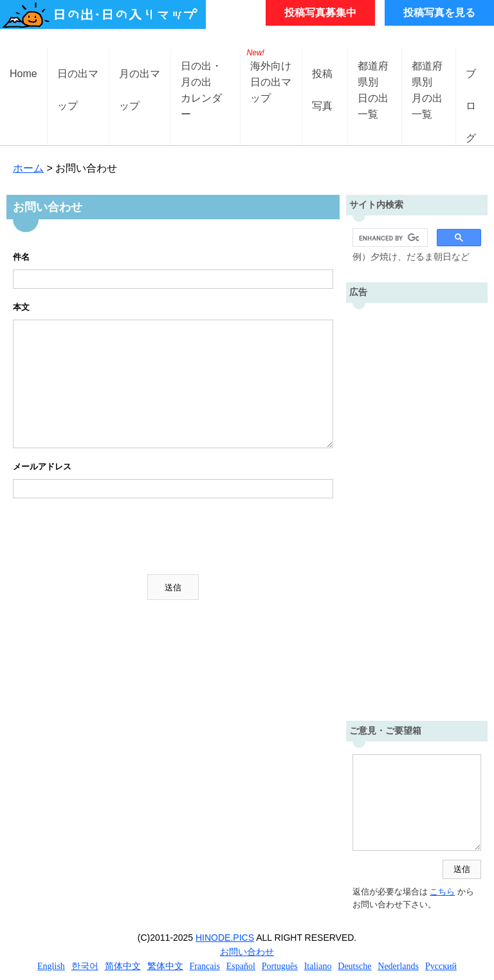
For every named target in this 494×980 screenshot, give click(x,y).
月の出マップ (140, 84)
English (51, 966)
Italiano (318, 966)
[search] (389, 238)
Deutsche (354, 966)
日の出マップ (78, 84)
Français (204, 966)
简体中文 (123, 966)
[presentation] (111, 536)
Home (23, 74)
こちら (442, 892)
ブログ (471, 84)
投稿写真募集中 (320, 13)
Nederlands (398, 966)
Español (241, 966)
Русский (441, 966)
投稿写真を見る (439, 13)
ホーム (28, 168)
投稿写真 (322, 84)
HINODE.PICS (225, 938)
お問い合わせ (247, 952)
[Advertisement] (417, 509)
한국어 (85, 966)
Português (280, 966)
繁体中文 (165, 966)
